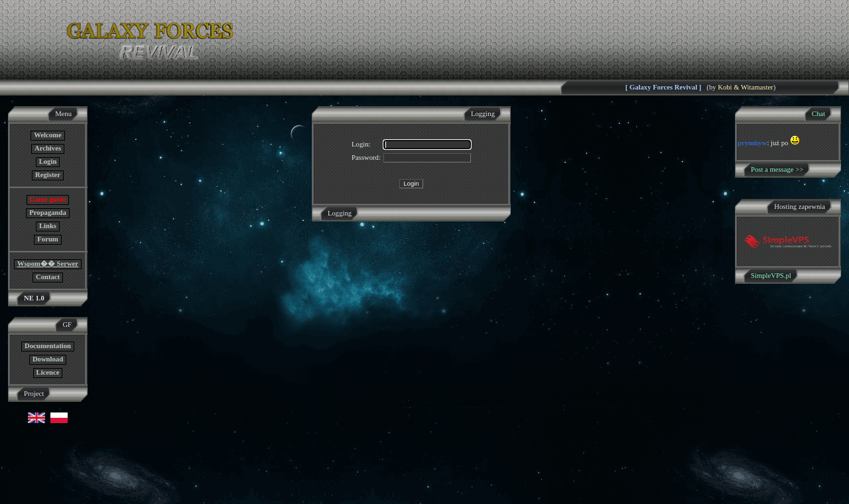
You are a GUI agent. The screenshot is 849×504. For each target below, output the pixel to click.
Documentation (48, 346)
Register (48, 175)
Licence (48, 372)
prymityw (752, 143)
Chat (818, 114)
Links (48, 226)
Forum (47, 239)
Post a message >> (777, 169)
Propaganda (47, 213)
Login (48, 161)
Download (48, 359)
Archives (48, 148)
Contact (48, 277)
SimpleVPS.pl (771, 276)
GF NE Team (137, 496)
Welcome (47, 135)
